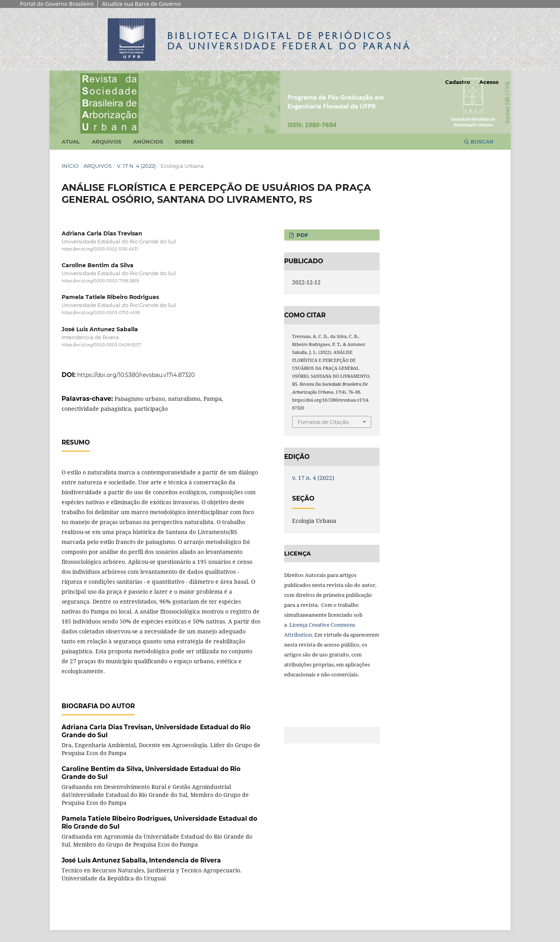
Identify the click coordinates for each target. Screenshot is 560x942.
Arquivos (107, 142)
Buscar (479, 142)
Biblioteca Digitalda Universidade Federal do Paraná (289, 41)
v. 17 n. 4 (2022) (136, 166)
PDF (301, 235)
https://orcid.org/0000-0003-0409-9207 (101, 345)
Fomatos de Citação (323, 422)
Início (70, 166)
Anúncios (148, 142)
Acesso (489, 82)
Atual (71, 142)
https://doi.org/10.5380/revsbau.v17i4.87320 (136, 375)
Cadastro (458, 82)
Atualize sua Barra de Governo (141, 4)
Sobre (184, 142)
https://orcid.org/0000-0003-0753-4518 (101, 313)
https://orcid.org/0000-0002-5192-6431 (100, 249)
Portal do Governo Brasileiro (57, 4)
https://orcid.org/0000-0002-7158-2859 (100, 281)
